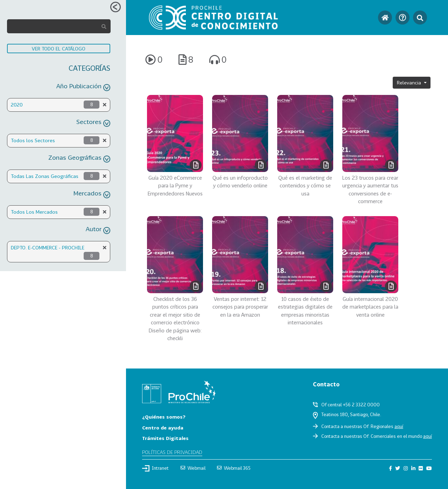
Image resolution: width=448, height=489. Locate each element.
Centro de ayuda (163, 428)
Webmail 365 (234, 468)
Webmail (193, 468)
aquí (399, 426)
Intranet (155, 468)
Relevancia (410, 82)
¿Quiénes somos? (164, 417)
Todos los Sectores (33, 140)
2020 (17, 105)
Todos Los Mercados (34, 212)
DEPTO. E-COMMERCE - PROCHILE (48, 247)
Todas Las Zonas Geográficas (45, 176)
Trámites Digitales (165, 438)
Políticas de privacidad (172, 452)
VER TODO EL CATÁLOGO (59, 49)
